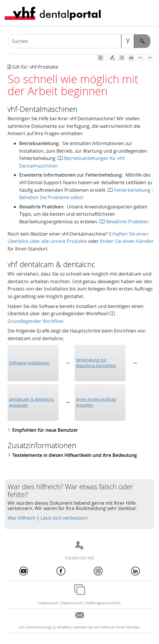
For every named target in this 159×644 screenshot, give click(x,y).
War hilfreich (22, 518)
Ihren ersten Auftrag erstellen (96, 402)
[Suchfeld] (79, 41)
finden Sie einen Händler (127, 241)
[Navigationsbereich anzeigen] (151, 13)
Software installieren (29, 363)
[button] (128, 41)
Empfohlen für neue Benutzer (43, 430)
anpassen (32, 402)
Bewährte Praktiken (124, 222)
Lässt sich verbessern (64, 518)
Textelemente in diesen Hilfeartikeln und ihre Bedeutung (72, 455)
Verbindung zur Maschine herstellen (96, 363)
